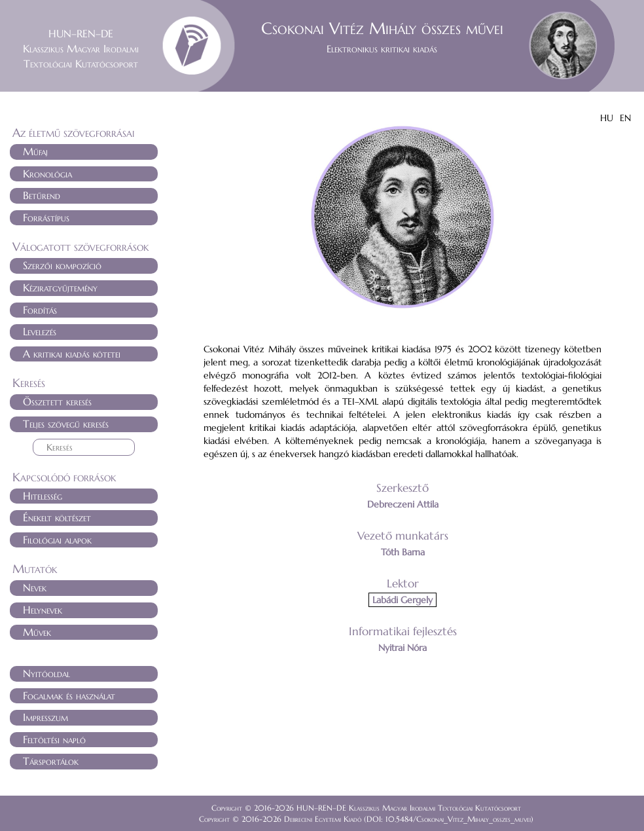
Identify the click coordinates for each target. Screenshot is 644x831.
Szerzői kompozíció (62, 265)
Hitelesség (43, 496)
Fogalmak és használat (69, 695)
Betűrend (42, 195)
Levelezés (40, 331)
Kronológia (47, 174)
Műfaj (35, 151)
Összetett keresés (57, 401)
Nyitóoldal (46, 673)
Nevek (35, 587)
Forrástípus (46, 217)
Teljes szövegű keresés (66, 424)
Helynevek (43, 610)
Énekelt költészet (57, 517)
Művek (37, 632)
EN (625, 118)
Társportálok (51, 761)
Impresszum (45, 717)
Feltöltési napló (54, 739)
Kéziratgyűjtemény (60, 287)
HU (607, 118)
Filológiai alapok (57, 540)
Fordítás (40, 310)
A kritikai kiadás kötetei (72, 354)
